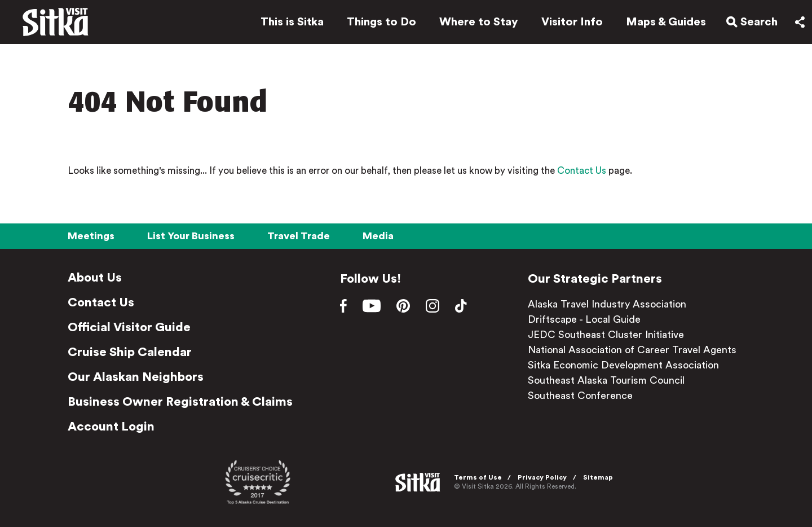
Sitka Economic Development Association (623, 365)
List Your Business (191, 236)
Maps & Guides (660, 24)
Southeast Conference (580, 396)
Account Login (111, 427)
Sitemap (601, 477)
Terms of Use (481, 477)
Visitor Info (566, 24)
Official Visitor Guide (129, 327)
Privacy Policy (545, 477)
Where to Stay (473, 24)
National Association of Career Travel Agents (632, 350)
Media (378, 236)
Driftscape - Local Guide (584, 319)
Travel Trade (299, 236)
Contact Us (582, 171)
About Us (95, 278)
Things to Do (376, 24)
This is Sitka (286, 24)
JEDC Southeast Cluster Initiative (606, 335)
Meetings (91, 236)
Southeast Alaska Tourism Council (606, 380)
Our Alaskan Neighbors (136, 377)
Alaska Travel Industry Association (607, 304)
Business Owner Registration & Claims (180, 402)
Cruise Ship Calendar (130, 352)
